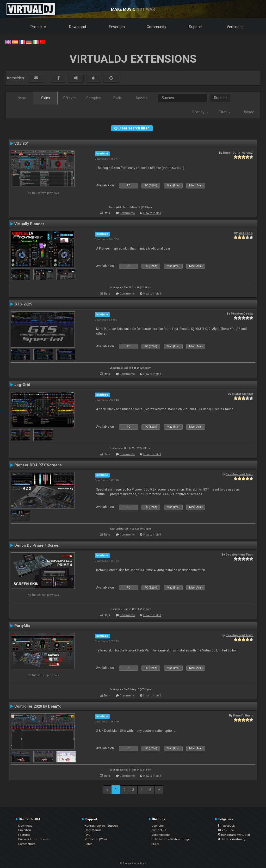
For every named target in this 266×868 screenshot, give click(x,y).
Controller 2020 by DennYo (38, 706)
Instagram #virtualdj (234, 835)
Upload (248, 112)
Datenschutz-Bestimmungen (171, 839)
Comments (127, 213)
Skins (46, 98)
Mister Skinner (243, 394)
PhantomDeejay (242, 314)
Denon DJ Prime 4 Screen (37, 545)
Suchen (220, 98)
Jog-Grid (22, 385)
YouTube (226, 830)
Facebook (226, 826)
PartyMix (22, 626)
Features (24, 835)
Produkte (38, 27)
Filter (224, 112)
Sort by (200, 112)
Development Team (239, 474)
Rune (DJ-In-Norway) (238, 153)
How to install (152, 213)
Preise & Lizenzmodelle (34, 839)
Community (156, 27)
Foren (89, 844)
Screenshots (27, 844)
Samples (94, 98)
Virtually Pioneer (29, 224)
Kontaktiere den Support (101, 826)
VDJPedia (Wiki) (96, 839)
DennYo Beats (243, 715)
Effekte (70, 98)
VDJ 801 (21, 143)
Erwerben (117, 27)
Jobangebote (160, 835)
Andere (142, 98)
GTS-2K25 (23, 304)
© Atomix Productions (133, 863)
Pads (117, 98)
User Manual (94, 830)
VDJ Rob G (246, 233)
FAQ (88, 835)
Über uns (157, 826)
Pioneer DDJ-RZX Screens (38, 465)
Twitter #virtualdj (231, 839)
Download (78, 27)
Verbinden (235, 27)
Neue (22, 98)
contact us (159, 830)
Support (196, 27)
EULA (155, 844)
